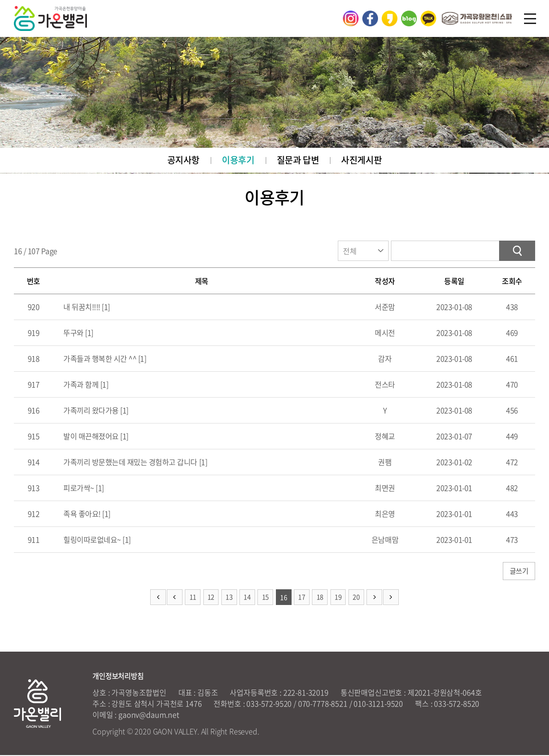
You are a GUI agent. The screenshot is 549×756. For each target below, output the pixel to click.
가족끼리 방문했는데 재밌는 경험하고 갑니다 (130, 463)
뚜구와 (73, 333)
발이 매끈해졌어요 (90, 437)
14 (247, 599)
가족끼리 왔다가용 (90, 411)
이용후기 (238, 160)
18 (320, 599)
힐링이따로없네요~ (91, 540)
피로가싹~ (78, 489)
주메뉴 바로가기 (0, 0)
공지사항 (183, 160)
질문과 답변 (298, 160)
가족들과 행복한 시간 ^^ (99, 359)
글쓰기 (519, 572)
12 (210, 599)
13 (229, 599)
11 (192, 599)
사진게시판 (362, 160)
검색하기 (517, 252)
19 (339, 599)
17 (302, 599)
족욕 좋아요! (81, 514)
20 (357, 599)
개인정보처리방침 (120, 677)
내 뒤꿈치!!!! (81, 308)
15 (265, 599)
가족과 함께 (80, 385)
